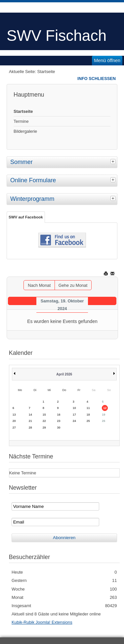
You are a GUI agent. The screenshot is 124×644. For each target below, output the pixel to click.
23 (59, 421)
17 (74, 415)
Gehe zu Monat (73, 285)
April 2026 (64, 374)
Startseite (23, 111)
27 (14, 428)
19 (103, 415)
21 (30, 421)
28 (30, 428)
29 (44, 428)
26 (103, 421)
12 (105, 408)
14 (30, 415)
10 (74, 408)
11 (88, 408)
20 (14, 421)
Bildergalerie (25, 131)
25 (88, 421)
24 (74, 421)
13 (14, 415)
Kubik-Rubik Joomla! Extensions (42, 622)
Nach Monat (39, 285)
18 (88, 415)
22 (44, 421)
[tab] (114, 161)
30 (59, 428)
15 (44, 415)
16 (59, 415)
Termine (21, 121)
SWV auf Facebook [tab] (26, 217)
